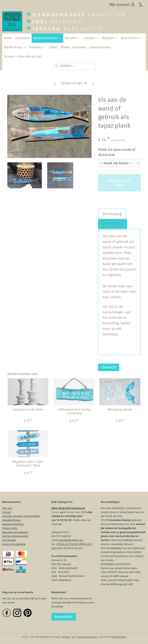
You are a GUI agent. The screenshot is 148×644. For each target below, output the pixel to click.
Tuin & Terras (15, 47)
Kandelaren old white (28, 410)
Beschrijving (112, 214)
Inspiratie (79, 47)
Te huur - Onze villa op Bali (23, 57)
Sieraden (38, 47)
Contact (6, 512)
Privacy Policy (10, 528)
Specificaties (112, 224)
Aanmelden (64, 617)
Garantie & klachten (13, 524)
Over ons (7, 508)
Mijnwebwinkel (119, 637)
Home (8, 38)
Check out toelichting (14, 544)
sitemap (66, 637)
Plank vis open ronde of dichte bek (117, 152)
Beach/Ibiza (131, 38)
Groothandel (9, 540)
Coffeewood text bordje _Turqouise (74, 411)
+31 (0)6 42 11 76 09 (66, 544)
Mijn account (122, 5)
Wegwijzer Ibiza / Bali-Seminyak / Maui (28, 463)
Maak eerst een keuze (119, 183)
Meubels (110, 38)
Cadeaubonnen (100, 47)
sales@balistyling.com (71, 540)
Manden (73, 38)
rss (73, 637)
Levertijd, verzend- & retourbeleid (21, 516)
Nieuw (65, 47)
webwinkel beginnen (87, 637)
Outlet (53, 47)
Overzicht (109, 367)
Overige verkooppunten (15, 536)
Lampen (91, 38)
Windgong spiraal (120, 410)
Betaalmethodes (11, 520)
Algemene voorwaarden (15, 532)
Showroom (23, 38)
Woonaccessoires (47, 38)
